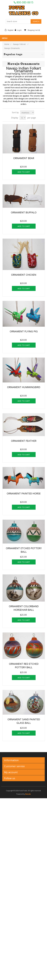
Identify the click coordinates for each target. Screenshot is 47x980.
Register (10, 30)
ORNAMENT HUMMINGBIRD (24, 387)
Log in (19, 30)
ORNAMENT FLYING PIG (24, 331)
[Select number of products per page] (23, 118)
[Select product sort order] (27, 112)
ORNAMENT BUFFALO (24, 212)
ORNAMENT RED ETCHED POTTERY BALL (24, 666)
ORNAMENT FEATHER (24, 441)
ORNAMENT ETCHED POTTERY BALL (24, 550)
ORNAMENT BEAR (24, 158)
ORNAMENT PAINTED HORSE (24, 493)
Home (7, 44)
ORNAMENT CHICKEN (24, 275)
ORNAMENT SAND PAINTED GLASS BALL (24, 721)
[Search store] (18, 21)
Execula (28, 794)
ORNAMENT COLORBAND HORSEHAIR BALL (24, 608)
